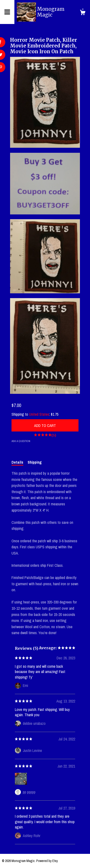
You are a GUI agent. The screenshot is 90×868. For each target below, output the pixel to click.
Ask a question (21, 441)
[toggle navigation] (7, 12)
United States (39, 414)
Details (17, 462)
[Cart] (83, 13)
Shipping (35, 462)
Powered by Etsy (47, 861)
